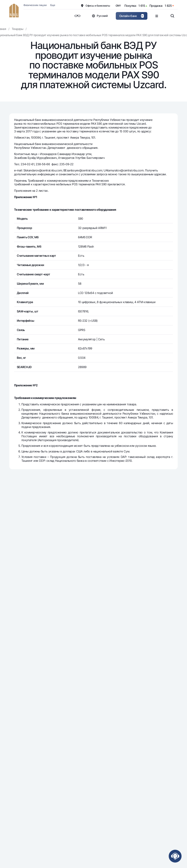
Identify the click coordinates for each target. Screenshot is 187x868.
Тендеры (18, 29)
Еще (53, 5)
